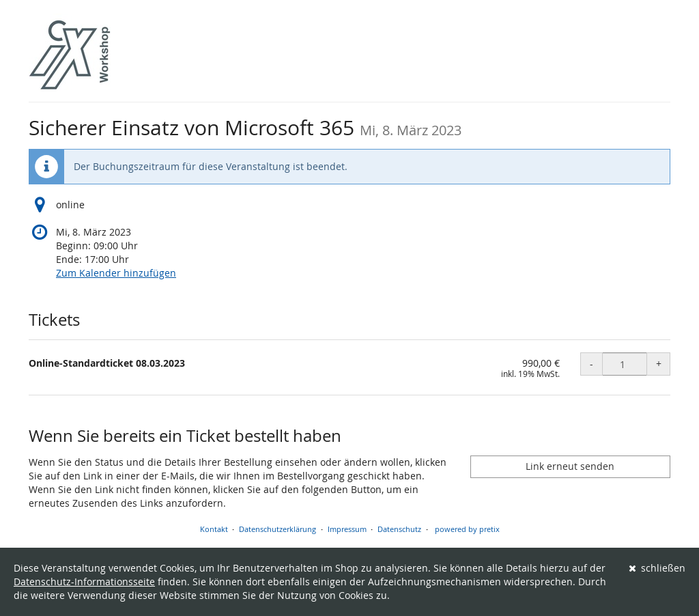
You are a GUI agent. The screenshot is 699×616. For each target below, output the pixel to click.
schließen (657, 568)
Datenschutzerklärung (277, 529)
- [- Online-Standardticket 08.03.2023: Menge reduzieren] (591, 364)
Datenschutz (399, 529)
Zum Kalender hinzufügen (116, 273)
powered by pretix (467, 529)
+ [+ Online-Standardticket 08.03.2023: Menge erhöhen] (659, 364)
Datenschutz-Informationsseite (84, 582)
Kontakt (214, 529)
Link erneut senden (570, 466)
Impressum (347, 529)
